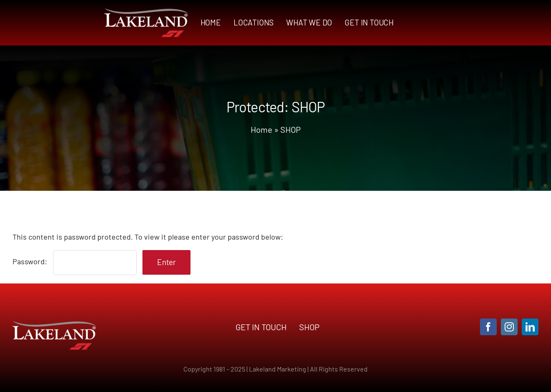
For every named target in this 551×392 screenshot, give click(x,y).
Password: (75, 261)
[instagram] (509, 327)
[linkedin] (530, 327)
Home (262, 129)
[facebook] (488, 327)
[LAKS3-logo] (146, 12)
